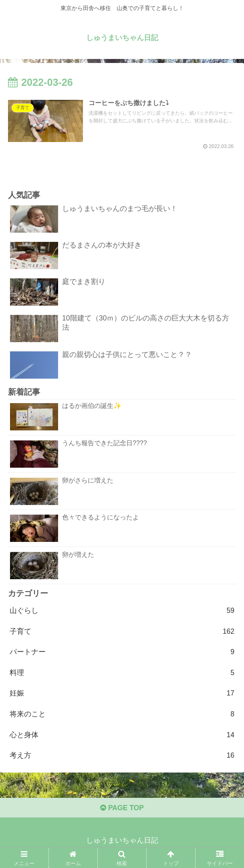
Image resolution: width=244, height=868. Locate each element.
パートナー (122, 654)
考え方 (122, 759)
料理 (122, 675)
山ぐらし (122, 612)
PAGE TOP (122, 812)
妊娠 (122, 696)
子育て (122, 633)
